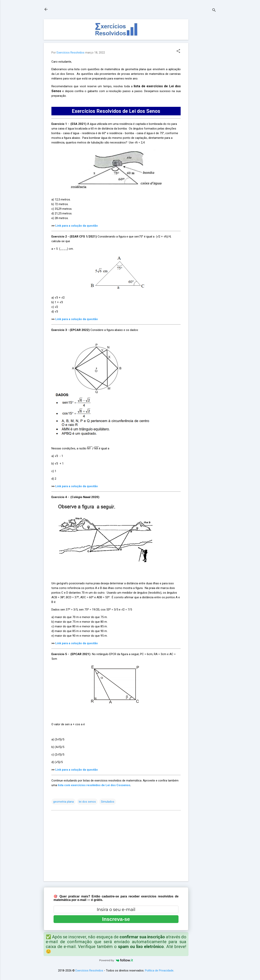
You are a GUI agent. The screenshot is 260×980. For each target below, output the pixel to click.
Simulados (108, 802)
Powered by (116, 960)
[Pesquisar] (214, 11)
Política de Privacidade (159, 971)
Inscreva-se (116, 919)
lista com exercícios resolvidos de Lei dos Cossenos (94, 785)
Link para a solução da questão (77, 226)
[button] (178, 51)
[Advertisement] (204, 77)
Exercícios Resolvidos (89, 971)
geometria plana (63, 802)
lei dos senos (87, 802)
